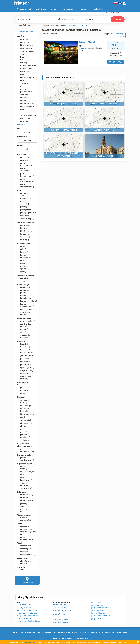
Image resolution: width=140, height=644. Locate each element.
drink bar (24, 287)
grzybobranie (25, 356)
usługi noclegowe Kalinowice (27, 616)
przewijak (24, 432)
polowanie (24, 365)
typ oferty (21, 36)
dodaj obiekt (104, 633)
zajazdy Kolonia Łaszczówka (100, 616)
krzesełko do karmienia (24, 410)
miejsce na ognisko (23, 267)
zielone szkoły (25, 488)
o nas (81, 633)
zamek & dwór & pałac (27, 115)
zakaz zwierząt (26, 219)
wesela (23, 475)
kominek (23, 252)
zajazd (21, 113)
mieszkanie (23, 72)
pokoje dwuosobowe (25, 170)
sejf (22, 332)
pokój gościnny (24, 89)
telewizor (24, 237)
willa (21, 110)
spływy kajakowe (26, 368)
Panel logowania (119, 633)
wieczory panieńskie (24, 484)
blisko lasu (24, 498)
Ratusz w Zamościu (105, 156)
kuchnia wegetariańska (26, 305)
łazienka (23, 234)
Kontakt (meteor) (33, 633)
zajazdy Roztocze (60, 605)
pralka (23, 278)
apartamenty (25, 157)
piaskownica (25, 423)
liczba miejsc (22, 137)
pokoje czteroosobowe (26, 164)
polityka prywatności (67, 633)
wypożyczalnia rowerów (24, 378)
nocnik (23, 417)
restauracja (23, 121)
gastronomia (24, 118)
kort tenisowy (25, 362)
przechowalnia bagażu (24, 325)
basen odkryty (25, 350)
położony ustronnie (24, 505)
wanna (23, 281)
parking (23, 207)
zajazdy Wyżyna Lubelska (62, 610)
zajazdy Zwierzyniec (97, 605)
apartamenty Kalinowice (26, 605)
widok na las (25, 552)
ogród (22, 272)
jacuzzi (23, 388)
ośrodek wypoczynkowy (24, 82)
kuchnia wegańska (27, 301)
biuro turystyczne (25, 45)
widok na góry (25, 546)
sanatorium (23, 95)
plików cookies (29, 642)
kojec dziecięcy (26, 406)
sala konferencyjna (27, 472)
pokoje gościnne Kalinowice (27, 610)
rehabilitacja (25, 216)
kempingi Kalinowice (24, 608)
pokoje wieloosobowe (26, 186)
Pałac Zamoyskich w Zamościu (64, 130)
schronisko (23, 98)
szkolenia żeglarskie (24, 519)
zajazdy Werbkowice (97, 613)
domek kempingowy (26, 51)
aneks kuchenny (26, 225)
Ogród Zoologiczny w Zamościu (63, 104)
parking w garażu (27, 213)
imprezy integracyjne (25, 467)
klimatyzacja (25, 231)
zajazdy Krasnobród (60, 622)
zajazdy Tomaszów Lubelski (100, 608)
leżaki (22, 260)
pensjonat (23, 86)
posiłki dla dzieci (26, 309)
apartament (23, 42)
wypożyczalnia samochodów (25, 336)
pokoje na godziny (27, 321)
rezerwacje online (25, 32)
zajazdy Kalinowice (24, 618)
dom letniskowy (25, 48)
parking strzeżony (27, 210)
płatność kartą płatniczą (24, 562)
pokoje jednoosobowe (26, 175)
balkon (23, 228)
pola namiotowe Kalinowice (27, 613)
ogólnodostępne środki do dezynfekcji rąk (27, 532)
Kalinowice (83, 48)
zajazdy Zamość (59, 614)
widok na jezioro (26, 549)
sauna (23, 391)
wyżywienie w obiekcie (24, 313)
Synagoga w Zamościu (104, 130)
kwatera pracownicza (27, 66)
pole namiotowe (25, 92)
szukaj (118, 19)
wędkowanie (25, 374)
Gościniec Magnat (87, 42)
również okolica (22, 25)
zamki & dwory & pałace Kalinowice (30, 621)
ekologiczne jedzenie (23, 291)
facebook (18, 633)
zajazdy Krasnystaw (97, 610)
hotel (21, 60)
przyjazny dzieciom (24, 436)
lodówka (23, 263)
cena (19, 128)
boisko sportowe (26, 353)
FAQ (54, 633)
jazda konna (25, 359)
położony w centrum (23, 510)
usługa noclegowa (26, 107)
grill (22, 249)
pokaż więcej (23, 124)
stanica (22, 101)
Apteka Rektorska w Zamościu (105, 104)
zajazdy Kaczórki (96, 602)
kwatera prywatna (25, 69)
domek (21, 54)
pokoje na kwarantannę (25, 538)
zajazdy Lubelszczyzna (62, 608)
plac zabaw (24, 426)
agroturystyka (24, 39)
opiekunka (24, 420)
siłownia (23, 394)
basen (23, 344)
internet (23, 204)
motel (21, 75)
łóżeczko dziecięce (27, 414)
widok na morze (26, 555)
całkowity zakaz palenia (25, 200)
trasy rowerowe (26, 371)
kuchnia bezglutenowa (25, 297)
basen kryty (24, 347)
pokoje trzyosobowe (25, 180)
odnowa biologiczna (26, 78)
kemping (22, 63)
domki (23, 160)
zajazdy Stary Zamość (61, 620)
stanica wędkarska (26, 104)
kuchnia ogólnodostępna (26, 256)
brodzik (23, 403)
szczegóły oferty (116, 62)
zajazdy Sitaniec (59, 617)
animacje (24, 400)
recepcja (23, 329)
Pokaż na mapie (27, 580)
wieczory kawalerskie (25, 479)
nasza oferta (91, 633)
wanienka (24, 440)
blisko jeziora (25, 495)
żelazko (23, 240)
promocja (21, 145)
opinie (123, 36)
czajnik (23, 246)
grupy (22, 570)
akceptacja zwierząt (23, 194)
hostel (21, 57)
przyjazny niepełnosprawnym (27, 450)
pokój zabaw (25, 429)
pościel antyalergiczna (26, 459)
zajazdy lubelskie (96, 619)
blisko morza (25, 501)
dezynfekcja (25, 526)
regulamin (47, 633)
